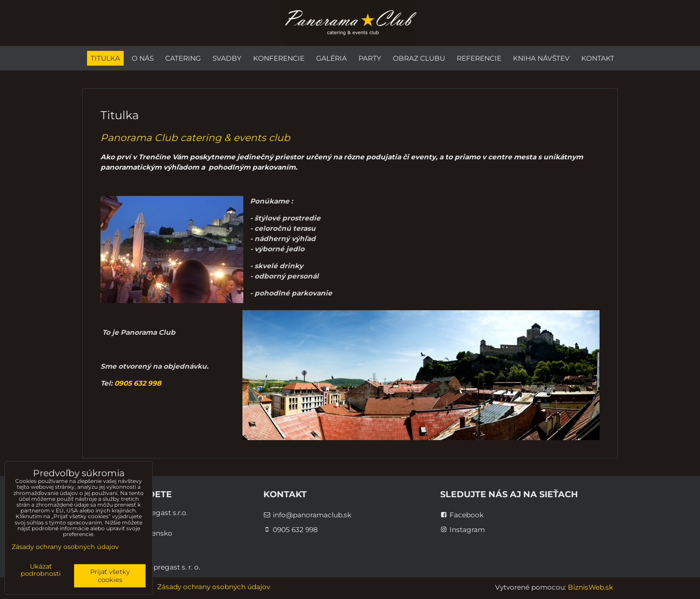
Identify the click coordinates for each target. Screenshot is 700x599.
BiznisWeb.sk (590, 587)
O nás (143, 58)
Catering (183, 58)
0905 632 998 (138, 383)
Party (370, 58)
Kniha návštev (541, 58)
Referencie (479, 58)
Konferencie (279, 58)
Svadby (227, 58)
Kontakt (598, 58)
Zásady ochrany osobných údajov (214, 587)
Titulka (105, 58)
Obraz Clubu (419, 58)
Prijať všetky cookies (110, 576)
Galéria (331, 58)
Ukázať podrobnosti (41, 570)
